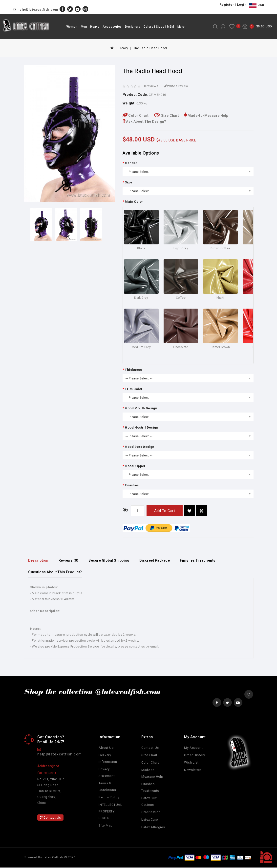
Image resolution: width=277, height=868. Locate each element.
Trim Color (134, 389)
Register (227, 5)
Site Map (106, 826)
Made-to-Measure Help (206, 116)
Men (84, 27)
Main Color (134, 202)
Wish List (191, 763)
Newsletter (193, 770)
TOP (266, 857)
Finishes (132, 485)
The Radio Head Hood (150, 48)
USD (257, 5)
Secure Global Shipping (110, 560)
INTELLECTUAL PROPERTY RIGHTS (110, 812)
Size (128, 182)
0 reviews (151, 86)
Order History (195, 756)
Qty (125, 510)
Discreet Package (157, 560)
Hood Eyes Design (139, 447)
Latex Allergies (153, 828)
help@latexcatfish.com (38, 10)
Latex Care (150, 820)
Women (72, 27)
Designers (133, 27)
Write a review (176, 86)
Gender (131, 163)
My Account (193, 748)
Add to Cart (165, 511)
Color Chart (136, 116)
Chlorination (151, 813)
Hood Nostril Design (141, 427)
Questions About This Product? (56, 572)
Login (242, 5)
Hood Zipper (135, 466)
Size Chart (166, 116)
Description (39, 560)
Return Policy (109, 798)
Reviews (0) (69, 560)
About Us (106, 748)
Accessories (112, 27)
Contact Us (50, 818)
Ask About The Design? (144, 121)
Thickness (133, 370)
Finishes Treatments (200, 560)
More (181, 27)
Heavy (95, 27)
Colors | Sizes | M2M (159, 27)
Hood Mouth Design (141, 408)
